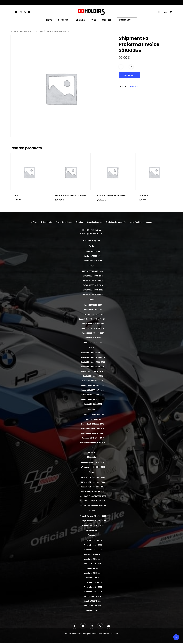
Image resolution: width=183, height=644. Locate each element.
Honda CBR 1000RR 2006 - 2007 (93, 357)
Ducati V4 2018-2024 (93, 338)
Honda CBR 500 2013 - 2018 (93, 381)
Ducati (92, 300)
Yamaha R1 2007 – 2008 (93, 550)
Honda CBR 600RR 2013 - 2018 (93, 399)
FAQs (94, 20)
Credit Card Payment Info (116, 222)
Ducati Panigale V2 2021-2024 (93, 328)
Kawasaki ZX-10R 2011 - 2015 (93, 429)
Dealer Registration (94, 222)
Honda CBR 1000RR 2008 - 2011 (93, 362)
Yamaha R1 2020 (93, 568)
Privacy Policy (47, 222)
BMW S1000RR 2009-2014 (93, 276)
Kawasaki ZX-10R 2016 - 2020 (93, 433)
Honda (91, 347)
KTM (91, 448)
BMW (91, 266)
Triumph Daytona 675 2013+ (93, 525)
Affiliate (34, 222)
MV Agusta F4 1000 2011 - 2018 (93, 467)
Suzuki (92, 472)
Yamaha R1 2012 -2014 (93, 559)
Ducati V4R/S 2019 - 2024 (93, 342)
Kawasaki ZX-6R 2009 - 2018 (93, 438)
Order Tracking (136, 222)
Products (64, 20)
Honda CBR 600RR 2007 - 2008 (93, 390)
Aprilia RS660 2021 (93, 251)
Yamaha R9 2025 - (93, 610)
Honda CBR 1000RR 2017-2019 (93, 371)
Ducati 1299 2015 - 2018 (93, 310)
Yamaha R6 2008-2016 (93, 596)
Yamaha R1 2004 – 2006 (93, 545)
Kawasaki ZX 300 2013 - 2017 (93, 415)
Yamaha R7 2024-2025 (93, 606)
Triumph (92, 511)
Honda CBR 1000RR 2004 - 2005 (93, 353)
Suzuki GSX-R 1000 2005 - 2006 (93, 478)
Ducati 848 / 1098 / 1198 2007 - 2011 (93, 319)
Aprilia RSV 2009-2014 (93, 256)
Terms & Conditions (64, 222)
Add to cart (129, 75)
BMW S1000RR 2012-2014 (93, 281)
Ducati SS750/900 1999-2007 (93, 333)
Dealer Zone (126, 20)
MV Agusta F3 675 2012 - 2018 (93, 462)
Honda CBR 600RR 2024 (93, 404)
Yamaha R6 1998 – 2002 (93, 582)
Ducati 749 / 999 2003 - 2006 (93, 314)
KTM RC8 (91, 452)
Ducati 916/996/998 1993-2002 (93, 324)
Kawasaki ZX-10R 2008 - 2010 (93, 424)
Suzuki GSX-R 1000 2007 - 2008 (93, 482)
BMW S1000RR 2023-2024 (93, 295)
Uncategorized (26, 31)
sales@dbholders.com (93, 234)
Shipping (80, 20)
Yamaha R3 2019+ (93, 578)
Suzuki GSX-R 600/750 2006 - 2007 (93, 496)
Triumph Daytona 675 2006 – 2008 (93, 516)
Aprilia (92, 246)
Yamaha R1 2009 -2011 (93, 554)
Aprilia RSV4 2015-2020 (93, 261)
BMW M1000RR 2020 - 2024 (93, 271)
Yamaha (92, 535)
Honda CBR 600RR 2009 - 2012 (93, 395)
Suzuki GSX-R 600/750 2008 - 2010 (93, 501)
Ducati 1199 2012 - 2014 (93, 305)
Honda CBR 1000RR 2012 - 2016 (93, 367)
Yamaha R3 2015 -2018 (93, 573)
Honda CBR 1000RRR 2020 (93, 376)
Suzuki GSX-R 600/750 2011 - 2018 (93, 506)
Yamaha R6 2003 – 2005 (93, 587)
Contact (107, 20)
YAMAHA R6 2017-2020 (93, 601)
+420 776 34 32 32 (93, 230)
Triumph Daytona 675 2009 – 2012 (93, 521)
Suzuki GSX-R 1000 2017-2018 (93, 492)
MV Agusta (91, 457)
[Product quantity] (126, 67)
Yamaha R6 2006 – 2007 (93, 592)
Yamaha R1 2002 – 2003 (93, 540)
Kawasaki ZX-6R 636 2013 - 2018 (93, 443)
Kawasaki (92, 409)
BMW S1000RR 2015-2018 (93, 285)
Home (49, 20)
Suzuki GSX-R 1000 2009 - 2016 (93, 487)
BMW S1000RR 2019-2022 (93, 290)
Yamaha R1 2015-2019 (93, 564)
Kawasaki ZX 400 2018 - (93, 419)
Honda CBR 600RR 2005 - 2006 (93, 385)
